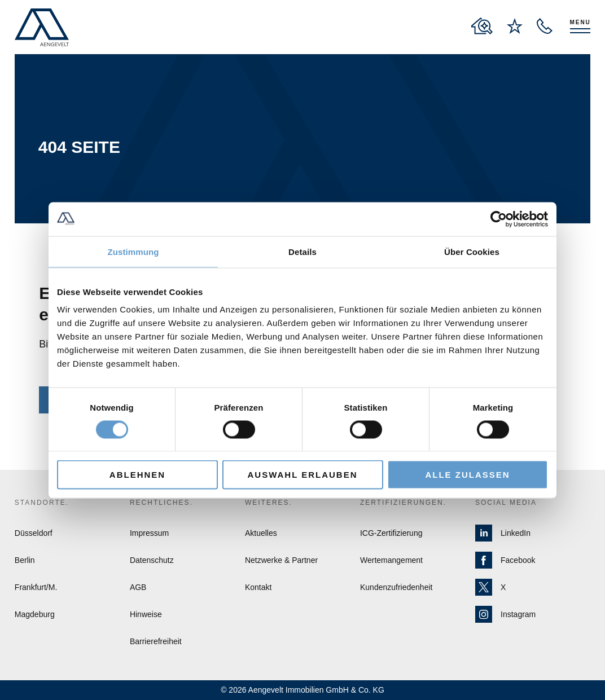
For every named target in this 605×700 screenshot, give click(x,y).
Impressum (149, 533)
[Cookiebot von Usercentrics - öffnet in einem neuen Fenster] (499, 219)
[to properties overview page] (482, 26)
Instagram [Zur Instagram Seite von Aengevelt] (505, 614)
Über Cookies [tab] (472, 251)
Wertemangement (391, 560)
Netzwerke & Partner (281, 560)
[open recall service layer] (545, 26)
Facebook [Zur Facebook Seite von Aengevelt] (505, 560)
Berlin (25, 560)
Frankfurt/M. (36, 587)
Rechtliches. (161, 503)
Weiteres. (269, 503)
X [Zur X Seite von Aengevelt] (490, 587)
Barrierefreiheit (156, 641)
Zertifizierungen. (403, 503)
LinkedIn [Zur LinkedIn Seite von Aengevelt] (503, 533)
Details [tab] (302, 251)
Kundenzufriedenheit (396, 587)
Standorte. (42, 503)
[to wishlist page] (515, 26)
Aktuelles (261, 533)
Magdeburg (35, 614)
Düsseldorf (34, 533)
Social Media (506, 503)
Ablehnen (137, 475)
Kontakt (258, 587)
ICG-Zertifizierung (391, 533)
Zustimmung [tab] (133, 251)
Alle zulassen (467, 475)
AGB (138, 587)
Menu (580, 22)
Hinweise (146, 614)
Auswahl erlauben (302, 475)
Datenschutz (152, 560)
